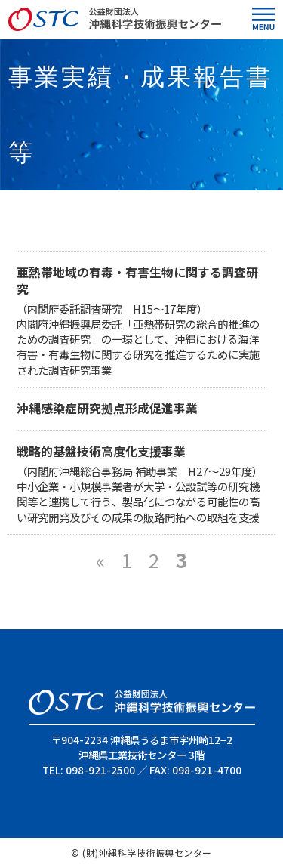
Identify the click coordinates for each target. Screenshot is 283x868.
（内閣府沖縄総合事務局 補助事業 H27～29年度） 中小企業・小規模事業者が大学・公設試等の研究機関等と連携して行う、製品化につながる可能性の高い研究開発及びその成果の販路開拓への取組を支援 (140, 484)
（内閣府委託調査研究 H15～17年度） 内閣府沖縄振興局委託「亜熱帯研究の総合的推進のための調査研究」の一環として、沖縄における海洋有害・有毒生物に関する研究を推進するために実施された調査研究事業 (141, 329)
